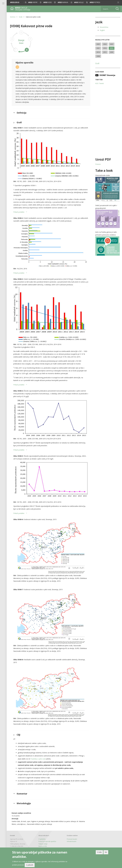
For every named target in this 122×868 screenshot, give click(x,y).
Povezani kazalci (72, 839)
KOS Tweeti (100, 83)
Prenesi (98, 164)
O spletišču (42, 839)
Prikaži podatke (19, 212)
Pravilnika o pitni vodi (38, 759)
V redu (99, 853)
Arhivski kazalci (72, 841)
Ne (106, 853)
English (102, 30)
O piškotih (30, 865)
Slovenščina (104, 27)
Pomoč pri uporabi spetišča (47, 841)
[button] (118, 2)
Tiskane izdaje (43, 844)
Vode (21, 17)
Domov (13, 17)
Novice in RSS (43, 846)
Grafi (97, 63)
